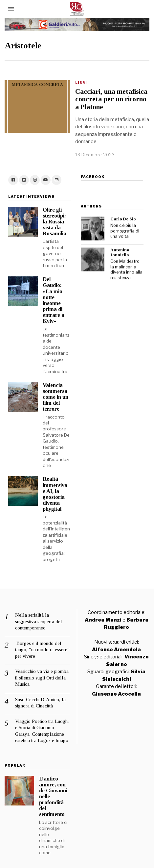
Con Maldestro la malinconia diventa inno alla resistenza (122, 261)
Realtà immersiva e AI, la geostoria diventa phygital (51, 487)
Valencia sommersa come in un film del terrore (52, 390)
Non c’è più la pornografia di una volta (121, 222)
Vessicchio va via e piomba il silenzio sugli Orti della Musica (42, 670)
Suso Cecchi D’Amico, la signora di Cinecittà (40, 695)
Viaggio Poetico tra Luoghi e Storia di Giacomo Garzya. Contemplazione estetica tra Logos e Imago (42, 723)
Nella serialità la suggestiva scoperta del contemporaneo (39, 614)
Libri (81, 83)
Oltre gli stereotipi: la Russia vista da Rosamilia (51, 214)
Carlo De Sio (119, 210)
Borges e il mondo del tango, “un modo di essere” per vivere (42, 642)
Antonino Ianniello (116, 243)
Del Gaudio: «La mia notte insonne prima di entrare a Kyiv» (50, 293)
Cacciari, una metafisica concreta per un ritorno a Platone (111, 99)
